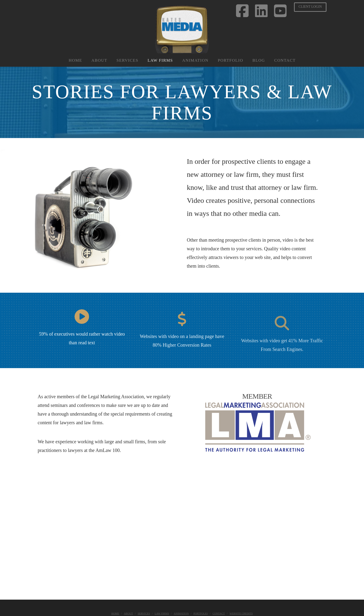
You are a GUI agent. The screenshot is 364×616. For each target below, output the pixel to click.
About (128, 613)
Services (144, 613)
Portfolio (201, 613)
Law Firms (162, 613)
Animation (181, 613)
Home (115, 613)
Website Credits (241, 613)
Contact (219, 613)
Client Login (310, 7)
